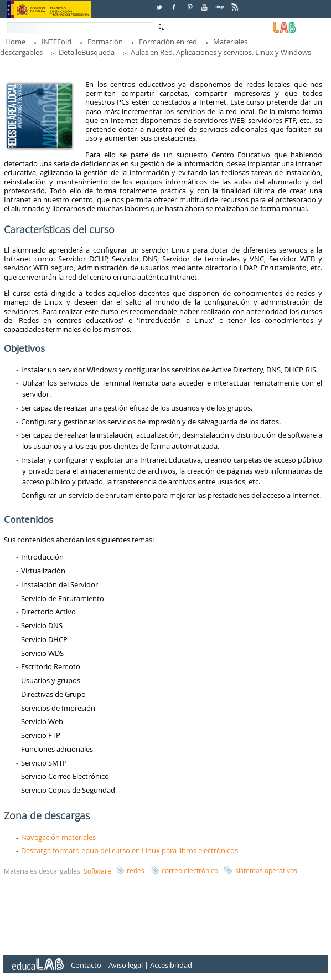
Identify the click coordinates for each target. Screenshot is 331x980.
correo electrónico (190, 870)
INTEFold (56, 42)
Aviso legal (126, 965)
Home (15, 42)
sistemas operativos (266, 870)
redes (136, 870)
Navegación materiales (58, 837)
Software (97, 871)
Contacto (86, 965)
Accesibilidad (171, 965)
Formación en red (168, 42)
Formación (105, 42)
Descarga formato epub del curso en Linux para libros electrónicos (130, 850)
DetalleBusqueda (87, 52)
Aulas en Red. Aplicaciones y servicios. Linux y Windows (221, 52)
